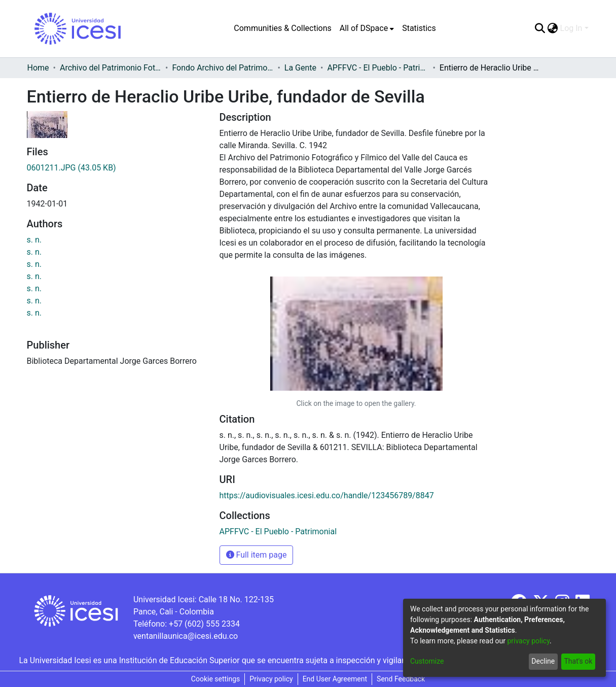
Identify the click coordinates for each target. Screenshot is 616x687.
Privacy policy (271, 679)
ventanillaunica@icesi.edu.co (186, 636)
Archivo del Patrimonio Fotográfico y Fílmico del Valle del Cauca (111, 68)
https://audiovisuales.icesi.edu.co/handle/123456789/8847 (327, 495)
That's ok (578, 661)
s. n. (34, 240)
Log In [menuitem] (571, 28)
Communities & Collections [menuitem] (282, 28)
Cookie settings (216, 679)
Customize (427, 661)
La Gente (300, 68)
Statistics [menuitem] (419, 28)
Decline (543, 661)
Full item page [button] (257, 555)
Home (38, 68)
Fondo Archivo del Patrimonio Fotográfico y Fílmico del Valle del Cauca (223, 68)
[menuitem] (367, 28)
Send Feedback (401, 679)
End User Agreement (335, 679)
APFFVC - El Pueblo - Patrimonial (378, 68)
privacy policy (528, 641)
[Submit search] (540, 28)
